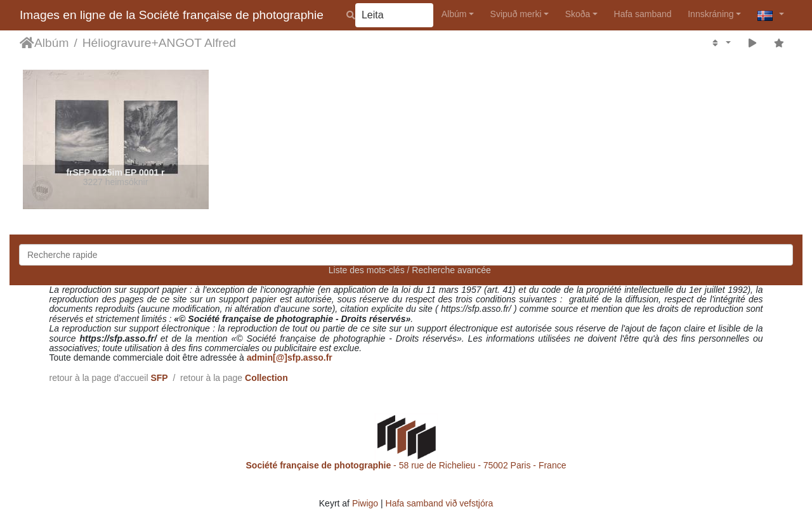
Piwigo (365, 503)
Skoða (578, 14)
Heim (27, 43)
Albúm (454, 14)
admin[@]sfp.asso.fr (290, 357)
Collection (266, 378)
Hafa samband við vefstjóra (440, 503)
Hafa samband (643, 14)
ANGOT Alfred (197, 43)
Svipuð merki (516, 14)
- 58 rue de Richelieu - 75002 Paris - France (406, 465)
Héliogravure (117, 43)
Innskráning (710, 14)
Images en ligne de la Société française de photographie (172, 15)
